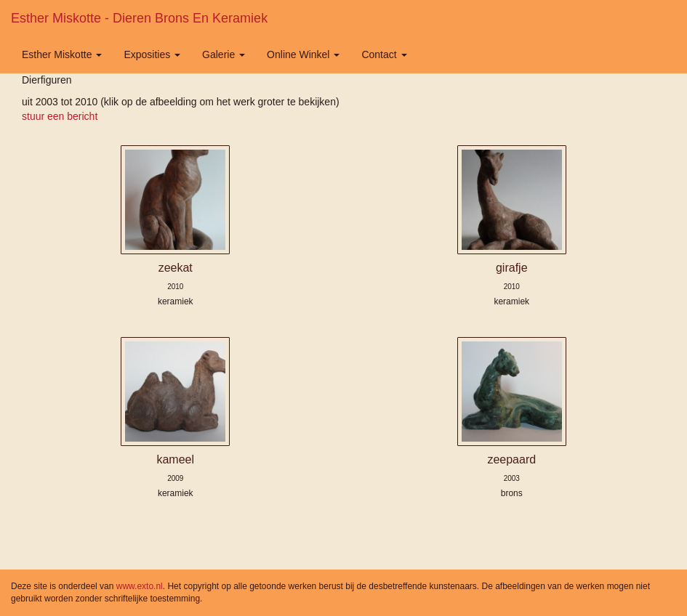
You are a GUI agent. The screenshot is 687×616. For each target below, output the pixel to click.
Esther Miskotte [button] (62, 54)
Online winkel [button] (303, 54)
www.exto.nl (140, 586)
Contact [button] (384, 54)
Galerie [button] (224, 54)
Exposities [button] (152, 54)
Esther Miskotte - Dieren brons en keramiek (139, 18)
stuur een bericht (60, 116)
